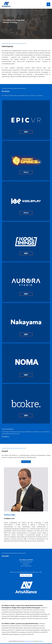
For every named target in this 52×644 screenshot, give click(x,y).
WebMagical (41, 641)
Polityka (26, 641)
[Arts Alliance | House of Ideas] (6, 4)
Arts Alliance (5, 436)
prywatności (30, 641)
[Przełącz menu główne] (48, 4)
